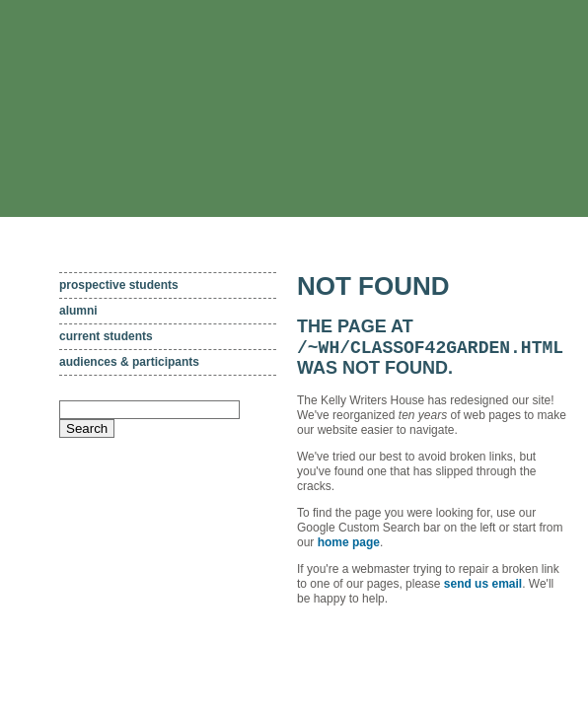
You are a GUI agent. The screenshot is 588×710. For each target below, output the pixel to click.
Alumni (78, 311)
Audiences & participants (129, 362)
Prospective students (119, 285)
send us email (483, 587)
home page (349, 545)
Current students (106, 336)
